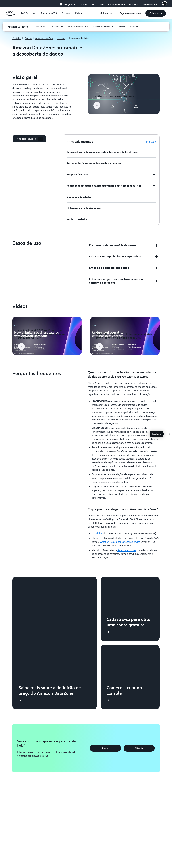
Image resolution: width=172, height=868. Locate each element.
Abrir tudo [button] (150, 142)
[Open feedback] (169, 434)
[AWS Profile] (165, 4)
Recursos (61, 38)
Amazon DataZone (44, 38)
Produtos (17, 38)
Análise (28, 38)
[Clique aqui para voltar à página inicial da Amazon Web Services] (10, 15)
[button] (49, 13)
